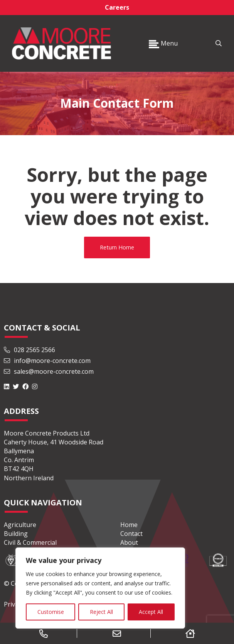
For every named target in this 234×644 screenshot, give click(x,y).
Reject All (101, 612)
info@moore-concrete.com (47, 361)
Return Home (117, 247)
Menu (163, 43)
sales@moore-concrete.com (49, 371)
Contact (131, 534)
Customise (51, 612)
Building (16, 534)
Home (129, 525)
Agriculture (20, 525)
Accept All (151, 612)
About (129, 542)
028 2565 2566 (29, 350)
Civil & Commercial (30, 542)
